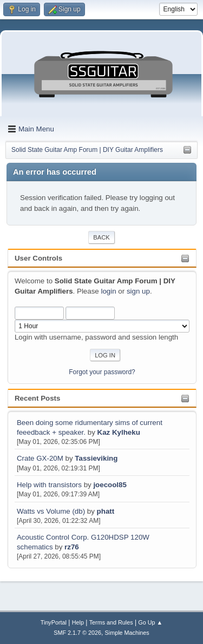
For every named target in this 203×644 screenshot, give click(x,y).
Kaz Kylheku (119, 432)
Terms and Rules (111, 622)
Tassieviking (96, 458)
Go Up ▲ (150, 622)
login (108, 291)
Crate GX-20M (40, 458)
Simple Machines (127, 633)
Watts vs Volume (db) (51, 511)
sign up (138, 291)
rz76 (72, 547)
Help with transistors (49, 485)
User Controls (38, 258)
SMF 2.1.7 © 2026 (77, 633)
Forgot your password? (102, 372)
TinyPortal (54, 622)
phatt (106, 511)
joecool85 (110, 485)
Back (101, 237)
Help (78, 622)
